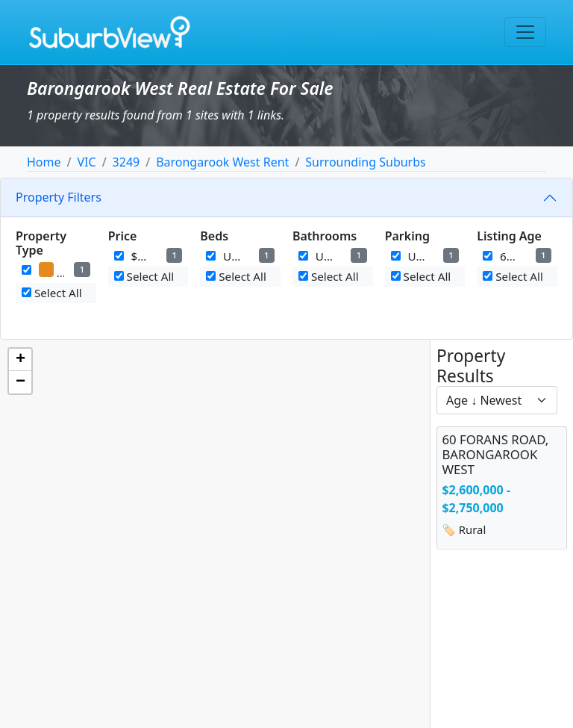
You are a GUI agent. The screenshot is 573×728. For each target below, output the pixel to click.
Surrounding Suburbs (365, 162)
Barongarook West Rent (222, 162)
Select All (52, 293)
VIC (86, 162)
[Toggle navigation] (525, 32)
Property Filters (59, 197)
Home (44, 162)
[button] (20, 360)
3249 (126, 162)
